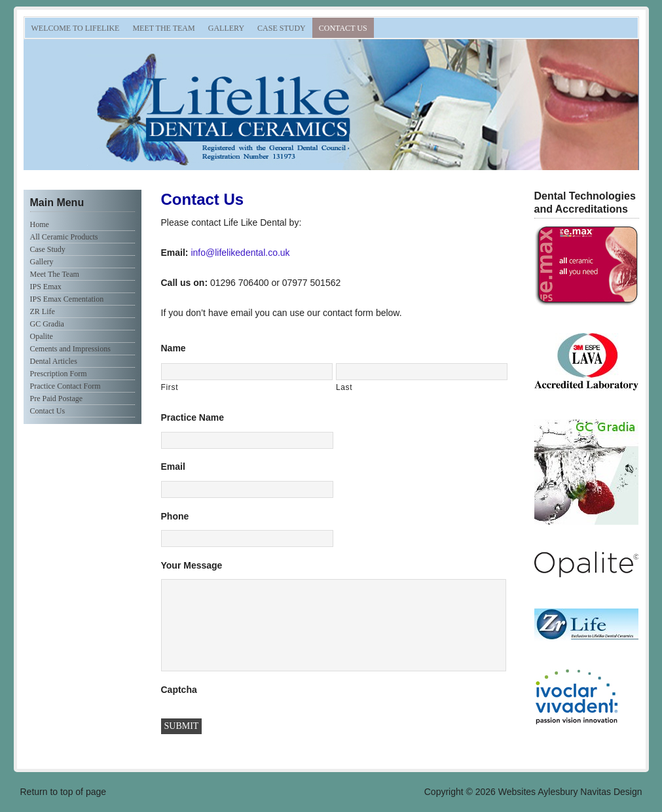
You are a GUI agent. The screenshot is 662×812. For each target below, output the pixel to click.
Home (40, 224)
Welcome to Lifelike (76, 28)
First (170, 387)
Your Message (192, 565)
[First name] (247, 372)
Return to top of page (64, 792)
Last (344, 387)
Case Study (282, 28)
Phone (175, 516)
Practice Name (193, 417)
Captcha (179, 690)
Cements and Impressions (70, 349)
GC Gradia (47, 324)
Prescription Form (59, 374)
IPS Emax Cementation (67, 299)
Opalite (42, 336)
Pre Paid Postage (57, 398)
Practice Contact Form (65, 386)
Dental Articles (54, 361)
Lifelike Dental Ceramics (171, 105)
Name (174, 348)
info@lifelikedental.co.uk (240, 253)
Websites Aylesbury (538, 792)
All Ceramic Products (64, 237)
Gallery (226, 28)
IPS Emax (46, 287)
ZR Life (43, 311)
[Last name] (422, 372)
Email (173, 467)
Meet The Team (163, 28)
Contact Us (343, 28)
